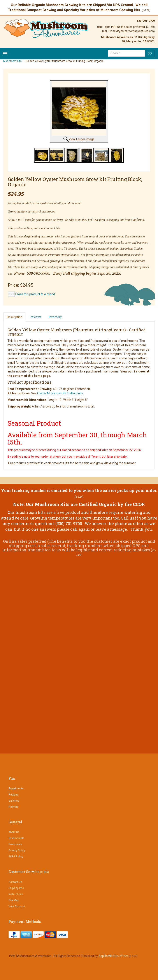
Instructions (16, 894)
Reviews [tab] (36, 317)
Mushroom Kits (12, 61)
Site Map (14, 900)
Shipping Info (16, 888)
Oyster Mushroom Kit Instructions (60, 393)
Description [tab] (15, 317)
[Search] (127, 53)
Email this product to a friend (35, 294)
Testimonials (16, 838)
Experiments (16, 789)
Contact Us (15, 882)
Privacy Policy (17, 850)
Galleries (14, 801)
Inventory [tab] (55, 317)
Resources (15, 844)
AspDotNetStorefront (113, 956)
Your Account (17, 906)
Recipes (13, 795)
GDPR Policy (16, 857)
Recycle (13, 807)
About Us (14, 832)
